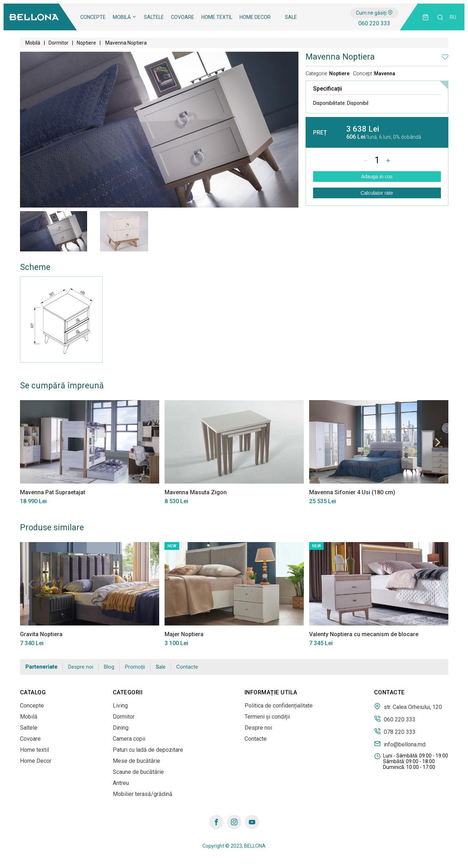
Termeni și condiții (267, 717)
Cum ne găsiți (374, 13)
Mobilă (125, 17)
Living (120, 706)
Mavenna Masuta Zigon (196, 492)
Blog (109, 667)
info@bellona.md (400, 744)
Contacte (187, 667)
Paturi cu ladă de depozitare (148, 750)
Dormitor (59, 43)
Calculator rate (377, 193)
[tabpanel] (54, 231)
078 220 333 (395, 731)
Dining (121, 728)
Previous (31, 442)
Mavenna (385, 73)
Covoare (183, 17)
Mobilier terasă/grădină (143, 794)
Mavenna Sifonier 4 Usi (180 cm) (352, 492)
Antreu (121, 783)
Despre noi (81, 667)
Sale (291, 17)
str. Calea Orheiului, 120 (408, 706)
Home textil (217, 17)
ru (453, 17)
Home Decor (255, 17)
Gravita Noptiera (41, 634)
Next (438, 442)
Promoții (135, 667)
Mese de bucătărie (137, 761)
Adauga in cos (377, 177)
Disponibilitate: (341, 103)
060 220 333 (374, 23)
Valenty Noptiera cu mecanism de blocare (364, 634)
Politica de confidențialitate (279, 706)
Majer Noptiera (184, 634)
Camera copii (129, 739)
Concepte (93, 17)
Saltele (154, 17)
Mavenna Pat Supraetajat (53, 492)
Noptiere (86, 43)
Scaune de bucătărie (138, 772)
